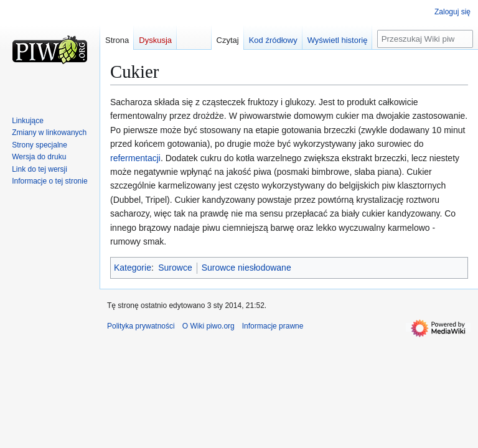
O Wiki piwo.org (209, 326)
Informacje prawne (273, 326)
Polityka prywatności (141, 326)
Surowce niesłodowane (246, 268)
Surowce (175, 268)
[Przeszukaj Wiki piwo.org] (425, 39)
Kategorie (133, 268)
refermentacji (135, 158)
